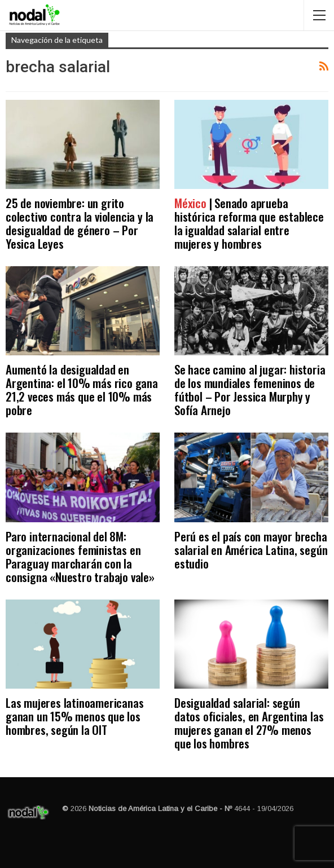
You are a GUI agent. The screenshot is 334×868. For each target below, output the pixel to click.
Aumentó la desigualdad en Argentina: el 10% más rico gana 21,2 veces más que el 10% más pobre (82, 389)
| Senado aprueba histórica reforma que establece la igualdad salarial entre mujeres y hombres (249, 223)
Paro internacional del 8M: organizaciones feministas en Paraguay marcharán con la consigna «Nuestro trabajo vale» (80, 556)
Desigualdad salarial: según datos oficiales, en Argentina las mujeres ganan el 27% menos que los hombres (249, 723)
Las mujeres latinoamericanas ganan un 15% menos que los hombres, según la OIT (74, 716)
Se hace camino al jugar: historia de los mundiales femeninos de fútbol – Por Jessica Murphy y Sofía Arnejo (250, 389)
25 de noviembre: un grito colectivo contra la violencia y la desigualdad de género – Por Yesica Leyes (80, 223)
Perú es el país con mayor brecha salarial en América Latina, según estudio (251, 550)
